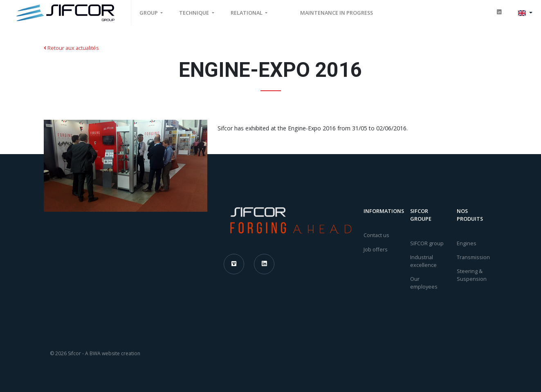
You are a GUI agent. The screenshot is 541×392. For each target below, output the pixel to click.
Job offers (376, 249)
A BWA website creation (113, 353)
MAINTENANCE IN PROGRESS (337, 13)
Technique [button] (195, 13)
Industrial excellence (423, 261)
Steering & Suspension (472, 275)
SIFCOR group (427, 243)
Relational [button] (247, 13)
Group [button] (149, 13)
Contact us (376, 235)
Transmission (473, 257)
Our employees (424, 283)
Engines (467, 243)
